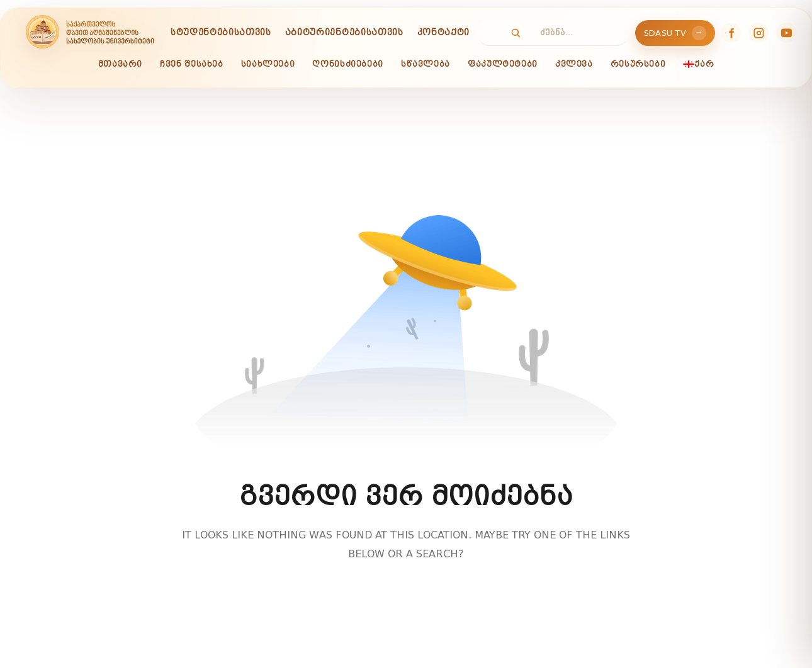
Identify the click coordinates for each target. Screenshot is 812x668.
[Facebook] (731, 33)
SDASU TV (675, 33)
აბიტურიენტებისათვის (344, 32)
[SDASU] (90, 33)
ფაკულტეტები (503, 64)
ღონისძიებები (348, 64)
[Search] (509, 33)
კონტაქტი (443, 32)
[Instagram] (758, 33)
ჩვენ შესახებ (192, 64)
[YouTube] (786, 33)
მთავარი (120, 64)
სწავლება (426, 64)
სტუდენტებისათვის (221, 32)
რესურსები (638, 64)
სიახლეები (268, 64)
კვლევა (574, 64)
